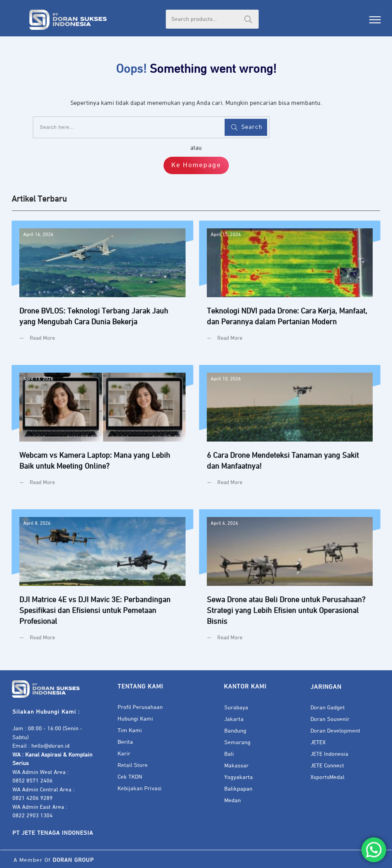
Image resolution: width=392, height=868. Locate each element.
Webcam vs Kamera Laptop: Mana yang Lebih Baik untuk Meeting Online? (102, 431)
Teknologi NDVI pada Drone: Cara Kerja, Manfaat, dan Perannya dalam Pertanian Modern (290, 287)
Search (248, 19)
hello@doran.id (50, 746)
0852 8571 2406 (32, 781)
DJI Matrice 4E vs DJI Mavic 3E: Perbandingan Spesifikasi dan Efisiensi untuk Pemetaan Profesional (102, 581)
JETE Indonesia (329, 754)
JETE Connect (327, 766)
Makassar (236, 766)
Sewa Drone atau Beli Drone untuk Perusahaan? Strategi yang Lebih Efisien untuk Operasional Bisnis (290, 581)
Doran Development (335, 731)
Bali (229, 754)
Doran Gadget (328, 708)
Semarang (237, 742)
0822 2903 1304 (32, 816)
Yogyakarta (239, 777)
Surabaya (236, 708)
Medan (233, 800)
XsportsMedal (327, 777)
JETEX (318, 742)
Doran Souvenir (330, 719)
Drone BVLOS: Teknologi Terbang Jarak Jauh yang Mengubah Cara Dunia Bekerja (102, 287)
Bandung (235, 731)
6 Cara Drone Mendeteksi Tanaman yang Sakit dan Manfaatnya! (290, 431)
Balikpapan (238, 789)
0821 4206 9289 (32, 798)
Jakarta (234, 719)
